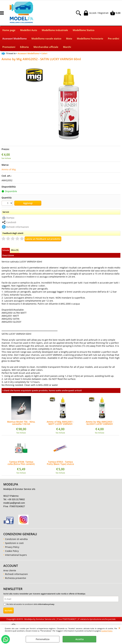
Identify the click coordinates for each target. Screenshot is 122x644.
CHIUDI (119, 628)
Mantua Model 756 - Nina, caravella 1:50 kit (21, 423)
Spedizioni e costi (14, 543)
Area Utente (10, 570)
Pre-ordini (114, 39)
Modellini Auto (29, 30)
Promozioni (9, 47)
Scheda (6, 250)
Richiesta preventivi (16, 578)
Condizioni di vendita (16, 539)
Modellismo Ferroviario (90, 39)
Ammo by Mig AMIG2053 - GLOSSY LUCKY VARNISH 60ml (100, 423)
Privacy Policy (12, 547)
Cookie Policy (107, 631)
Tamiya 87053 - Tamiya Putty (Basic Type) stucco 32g (60, 463)
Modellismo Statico (84, 30)
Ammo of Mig (9, 169)
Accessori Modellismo (15, 39)
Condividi (11, 222)
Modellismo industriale (55, 30)
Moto (69, 39)
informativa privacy (46, 604)
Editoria (24, 47)
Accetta (80, 639)
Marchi (67, 47)
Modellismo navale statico (46, 39)
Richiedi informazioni (18, 227)
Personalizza (43, 639)
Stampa (10, 218)
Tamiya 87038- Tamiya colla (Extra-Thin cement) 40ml (21, 463)
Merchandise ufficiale (46, 47)
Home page (9, 30)
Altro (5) (15, 250)
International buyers (16, 555)
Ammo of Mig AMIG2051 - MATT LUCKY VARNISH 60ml (60, 423)
